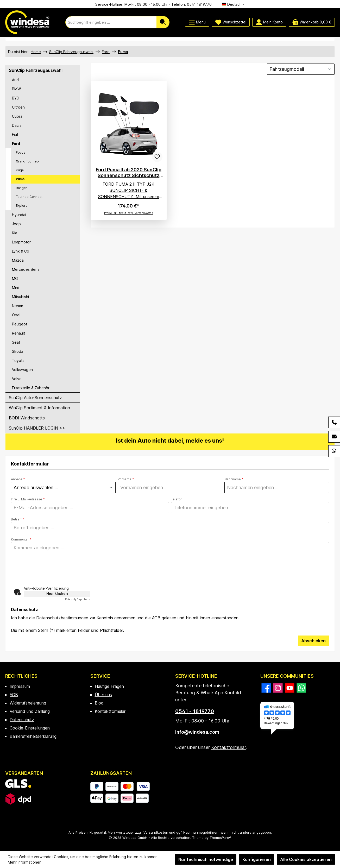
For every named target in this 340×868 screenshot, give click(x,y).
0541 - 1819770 (195, 711)
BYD (16, 98)
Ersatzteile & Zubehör (31, 388)
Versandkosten (156, 832)
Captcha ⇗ (78, 599)
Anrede (18, 479)
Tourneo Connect (29, 197)
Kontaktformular (110, 711)
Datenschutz (22, 720)
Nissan (18, 306)
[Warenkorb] (312, 22)
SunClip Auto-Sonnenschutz (35, 398)
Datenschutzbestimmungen (62, 618)
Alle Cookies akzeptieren (306, 859)
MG (15, 278)
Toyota (18, 360)
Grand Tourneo (27, 161)
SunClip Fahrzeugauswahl (36, 70)
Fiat (15, 134)
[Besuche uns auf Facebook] (266, 688)
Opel (16, 315)
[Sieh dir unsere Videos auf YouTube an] (290, 688)
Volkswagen (22, 370)
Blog (99, 703)
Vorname (126, 479)
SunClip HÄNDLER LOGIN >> (37, 428)
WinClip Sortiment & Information (39, 408)
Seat (16, 342)
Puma (20, 179)
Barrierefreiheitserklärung (33, 736)
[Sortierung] (301, 69)
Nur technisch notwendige (206, 859)
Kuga (20, 170)
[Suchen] (163, 22)
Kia (15, 233)
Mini (15, 288)
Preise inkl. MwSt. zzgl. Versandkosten (129, 213)
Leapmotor (21, 242)
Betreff (18, 519)
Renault (18, 333)
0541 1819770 (199, 4)
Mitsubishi (20, 297)
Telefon (177, 499)
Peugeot (20, 324)
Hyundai (19, 215)
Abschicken (313, 641)
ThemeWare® (221, 838)
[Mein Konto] (269, 22)
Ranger (21, 188)
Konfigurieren (257, 859)
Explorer (22, 206)
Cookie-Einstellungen (30, 728)
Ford (16, 144)
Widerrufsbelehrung (28, 703)
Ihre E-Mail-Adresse (28, 499)
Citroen (18, 107)
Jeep (16, 224)
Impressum (20, 686)
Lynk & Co (21, 251)
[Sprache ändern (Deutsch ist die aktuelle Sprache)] (233, 4)
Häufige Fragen (109, 686)
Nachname (234, 479)
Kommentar (21, 539)
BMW (16, 89)
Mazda (18, 260)
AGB (156, 618)
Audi (16, 80)
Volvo (17, 379)
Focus (21, 152)
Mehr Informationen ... (27, 862)
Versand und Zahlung (30, 711)
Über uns (103, 695)
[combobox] (111, 22)
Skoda (18, 351)
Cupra (17, 116)
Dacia (17, 125)
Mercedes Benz (26, 269)
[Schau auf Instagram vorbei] (278, 688)
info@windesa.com (197, 732)
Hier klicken (57, 593)
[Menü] (197, 22)
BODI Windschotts (27, 418)
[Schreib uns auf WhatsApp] (301, 688)
